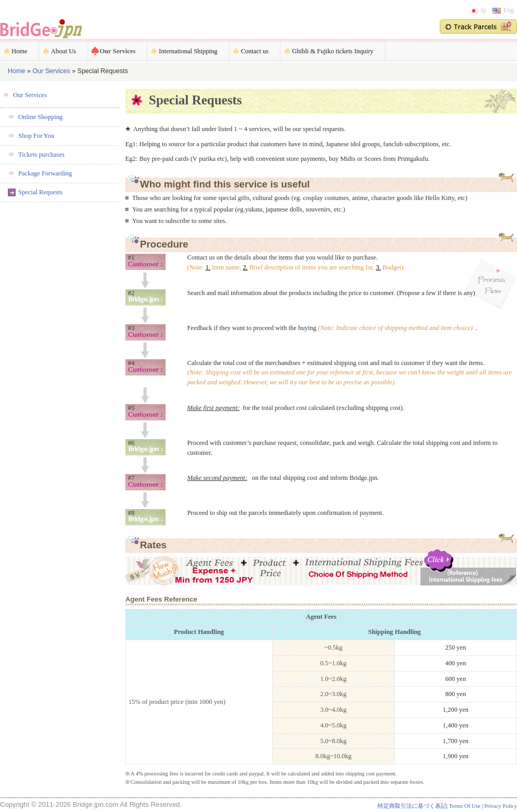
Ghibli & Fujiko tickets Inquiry (333, 51)
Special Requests (40, 192)
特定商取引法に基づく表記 (412, 806)
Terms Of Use (465, 806)
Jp (478, 10)
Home (19, 51)
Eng (503, 10)
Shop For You (36, 136)
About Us (63, 51)
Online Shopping (40, 117)
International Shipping (188, 51)
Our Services (118, 51)
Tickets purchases (42, 155)
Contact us (255, 51)
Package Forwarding (45, 173)
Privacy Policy (501, 806)
